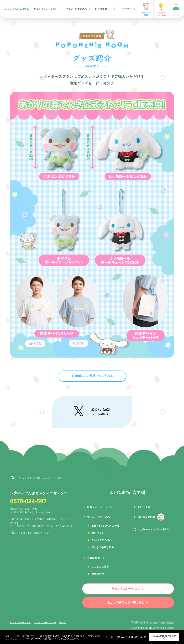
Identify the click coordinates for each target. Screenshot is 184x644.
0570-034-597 (28, 502)
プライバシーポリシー (45, 623)
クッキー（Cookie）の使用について (126, 637)
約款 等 (63, 623)
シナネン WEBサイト (20, 623)
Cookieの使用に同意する (164, 637)
